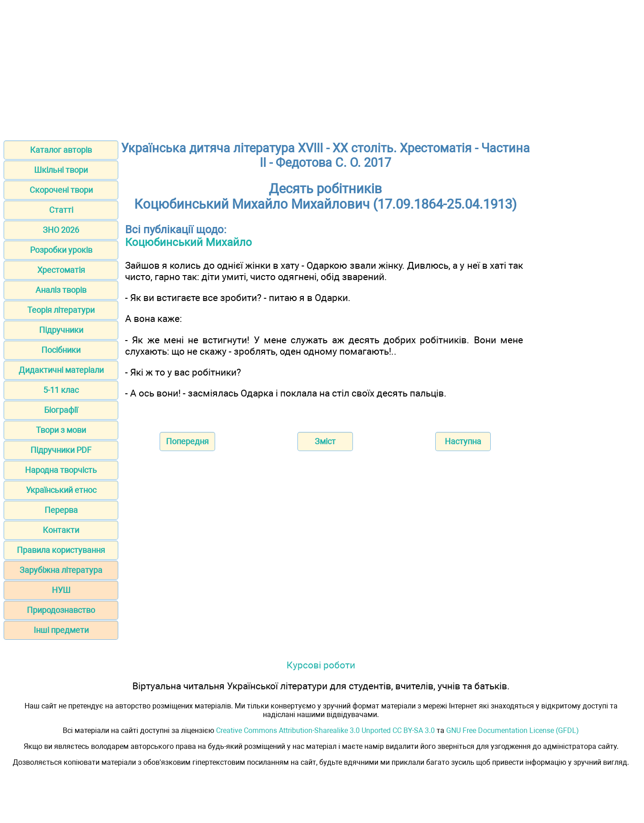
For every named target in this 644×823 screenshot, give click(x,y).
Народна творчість (61, 470)
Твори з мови (61, 430)
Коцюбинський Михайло (189, 242)
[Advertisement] (322, 67)
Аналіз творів (61, 290)
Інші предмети (61, 630)
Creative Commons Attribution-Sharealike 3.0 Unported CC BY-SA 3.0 (325, 730)
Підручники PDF (61, 450)
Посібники (61, 350)
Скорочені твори (61, 190)
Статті (61, 210)
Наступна (463, 441)
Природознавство (61, 610)
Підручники (61, 330)
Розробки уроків (61, 250)
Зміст (325, 441)
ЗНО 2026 (61, 230)
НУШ (61, 590)
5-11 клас (61, 390)
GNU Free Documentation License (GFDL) (513, 730)
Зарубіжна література (61, 570)
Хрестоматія (61, 270)
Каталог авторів (61, 150)
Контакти (61, 530)
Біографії (61, 410)
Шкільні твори (61, 170)
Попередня (187, 441)
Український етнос (61, 490)
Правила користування (61, 550)
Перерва (61, 510)
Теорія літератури (61, 310)
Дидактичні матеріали (61, 370)
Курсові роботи (321, 665)
